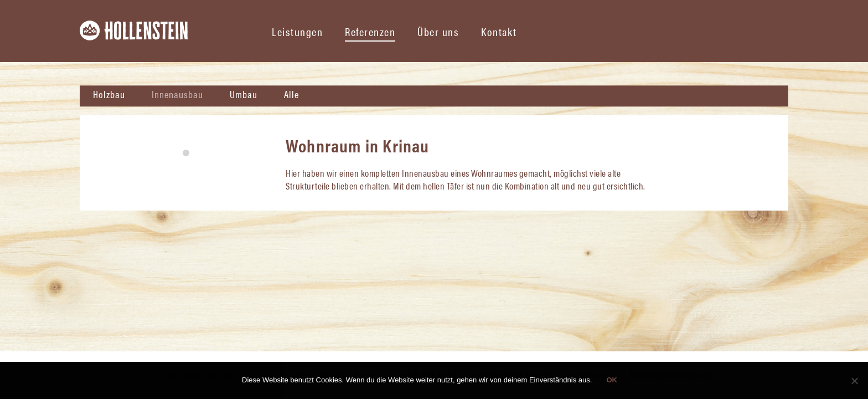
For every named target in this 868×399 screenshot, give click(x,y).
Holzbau (109, 94)
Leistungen (297, 31)
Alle (291, 94)
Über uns (438, 31)
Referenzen (370, 31)
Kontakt (499, 31)
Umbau (244, 94)
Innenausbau (177, 94)
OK (612, 380)
